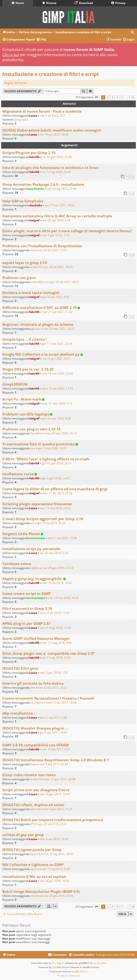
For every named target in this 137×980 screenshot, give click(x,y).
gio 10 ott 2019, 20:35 (52, 523)
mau (32, 448)
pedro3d (35, 809)
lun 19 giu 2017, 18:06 (54, 134)
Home (18, 3)
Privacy (118, 3)
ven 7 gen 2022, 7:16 (56, 235)
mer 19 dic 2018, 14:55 (57, 583)
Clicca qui (11, 55)
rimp (32, 250)
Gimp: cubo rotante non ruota (29, 775)
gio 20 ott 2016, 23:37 (53, 824)
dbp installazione (18, 713)
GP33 (33, 824)
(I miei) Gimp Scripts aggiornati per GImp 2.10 (43, 519)
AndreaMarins (39, 282)
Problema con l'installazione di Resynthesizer (43, 246)
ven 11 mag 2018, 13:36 (55, 628)
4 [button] (117, 97)
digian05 (35, 854)
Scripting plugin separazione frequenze (37, 504)
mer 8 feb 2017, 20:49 (54, 764)
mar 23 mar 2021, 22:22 (59, 329)
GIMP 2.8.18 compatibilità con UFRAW (36, 745)
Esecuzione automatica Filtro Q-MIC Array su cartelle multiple (57, 216)
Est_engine (36, 703)
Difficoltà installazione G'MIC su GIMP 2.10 (40, 308)
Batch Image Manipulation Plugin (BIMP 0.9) (41, 891)
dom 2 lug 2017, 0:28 (53, 717)
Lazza (33, 116)
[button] (96, 97)
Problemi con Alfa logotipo (26, 414)
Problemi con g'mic (19, 278)
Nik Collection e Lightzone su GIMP (33, 865)
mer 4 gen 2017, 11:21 (58, 809)
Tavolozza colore (17, 564)
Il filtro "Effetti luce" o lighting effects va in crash (46, 459)
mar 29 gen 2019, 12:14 (58, 568)
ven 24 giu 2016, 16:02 (54, 881)
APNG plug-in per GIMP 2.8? (26, 623)
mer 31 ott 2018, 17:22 (55, 613)
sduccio (34, 869)
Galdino (34, 568)
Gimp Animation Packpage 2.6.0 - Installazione (43, 184)
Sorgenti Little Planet (21, 534)
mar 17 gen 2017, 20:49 (60, 779)
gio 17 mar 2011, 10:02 (60, 205)
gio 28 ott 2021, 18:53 (59, 267)
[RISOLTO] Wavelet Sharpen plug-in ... (35, 728)
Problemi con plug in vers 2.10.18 (31, 429)
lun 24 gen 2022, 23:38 (57, 157)
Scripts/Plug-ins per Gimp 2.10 (29, 153)
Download (84, 3)
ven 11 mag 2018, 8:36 (57, 643)
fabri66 (34, 157)
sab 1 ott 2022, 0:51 (53, 116)
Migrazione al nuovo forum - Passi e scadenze (42, 111)
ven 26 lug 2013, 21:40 (62, 189)
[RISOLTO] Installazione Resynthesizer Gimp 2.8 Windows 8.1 (56, 760)
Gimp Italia (21, 120)
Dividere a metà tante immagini (31, 293)
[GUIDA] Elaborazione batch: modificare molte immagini (52, 130)
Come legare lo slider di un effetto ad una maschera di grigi (55, 489)
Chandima (36, 433)
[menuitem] (133, 32)
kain (32, 523)
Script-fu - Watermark (22, 399)
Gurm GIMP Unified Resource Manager (36, 638)
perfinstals (37, 189)
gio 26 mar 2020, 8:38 (57, 418)
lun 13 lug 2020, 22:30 (56, 172)
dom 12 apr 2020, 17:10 (58, 388)
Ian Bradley (100, 963)
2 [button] (108, 97)
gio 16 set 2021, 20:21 (65, 282)
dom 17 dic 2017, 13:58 (61, 703)
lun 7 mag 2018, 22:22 (57, 658)
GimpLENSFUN (15, 384)
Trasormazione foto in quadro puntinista (39, 444)
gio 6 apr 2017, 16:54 (54, 732)
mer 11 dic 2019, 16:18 (57, 493)
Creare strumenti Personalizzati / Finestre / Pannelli (48, 698)
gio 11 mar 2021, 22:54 (57, 344)
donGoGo (36, 205)
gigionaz (35, 329)
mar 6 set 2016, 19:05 (54, 839)
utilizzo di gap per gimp (23, 835)
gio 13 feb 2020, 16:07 (52, 448)
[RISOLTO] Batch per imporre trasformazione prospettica (53, 820)
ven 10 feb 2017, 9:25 (56, 749)
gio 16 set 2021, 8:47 (56, 297)
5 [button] (122, 97)
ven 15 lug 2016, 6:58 (56, 869)
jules (32, 688)
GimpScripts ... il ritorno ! (24, 339)
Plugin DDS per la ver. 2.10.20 (28, 369)
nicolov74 (35, 267)
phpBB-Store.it (80, 971)
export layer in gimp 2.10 (25, 263)
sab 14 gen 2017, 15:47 (55, 794)
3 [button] (113, 97)
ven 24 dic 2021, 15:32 (53, 250)
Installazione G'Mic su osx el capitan (34, 876)
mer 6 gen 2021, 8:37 (56, 359)
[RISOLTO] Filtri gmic (20, 668)
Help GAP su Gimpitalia (23, 201)
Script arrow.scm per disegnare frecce (36, 790)
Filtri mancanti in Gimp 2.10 (27, 608)
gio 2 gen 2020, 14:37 (56, 478)
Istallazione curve (18, 474)
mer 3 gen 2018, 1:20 (54, 673)
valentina (35, 896)
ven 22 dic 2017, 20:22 (53, 688)
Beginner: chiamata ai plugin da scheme (38, 324)
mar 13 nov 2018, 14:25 (63, 598)
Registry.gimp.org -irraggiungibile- (32, 579)
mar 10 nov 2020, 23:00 (57, 374)
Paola (33, 764)
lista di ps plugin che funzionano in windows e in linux (50, 168)
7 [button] (129, 97)
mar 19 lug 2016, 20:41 (58, 854)
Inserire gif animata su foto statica (33, 683)
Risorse (49, 3)
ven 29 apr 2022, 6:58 (56, 220)
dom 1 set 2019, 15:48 (62, 538)
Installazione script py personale (31, 549)
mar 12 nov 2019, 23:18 (55, 508)
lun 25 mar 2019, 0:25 (54, 553)
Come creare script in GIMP (26, 594)
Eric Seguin (58, 963)
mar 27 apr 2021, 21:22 (57, 312)
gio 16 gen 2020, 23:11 (57, 463)
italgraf (34, 220)
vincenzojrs (37, 538)
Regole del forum (16, 83)
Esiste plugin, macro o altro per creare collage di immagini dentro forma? (67, 231)
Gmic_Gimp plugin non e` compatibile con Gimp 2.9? (48, 653)
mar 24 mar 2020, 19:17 (61, 433)
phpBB (56, 967)
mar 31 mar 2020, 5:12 (57, 403)
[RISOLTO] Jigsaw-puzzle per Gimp (32, 850)
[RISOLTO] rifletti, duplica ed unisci (33, 805)
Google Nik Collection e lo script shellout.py (41, 354)
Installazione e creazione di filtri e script (51, 74)
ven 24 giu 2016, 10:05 (59, 896)
